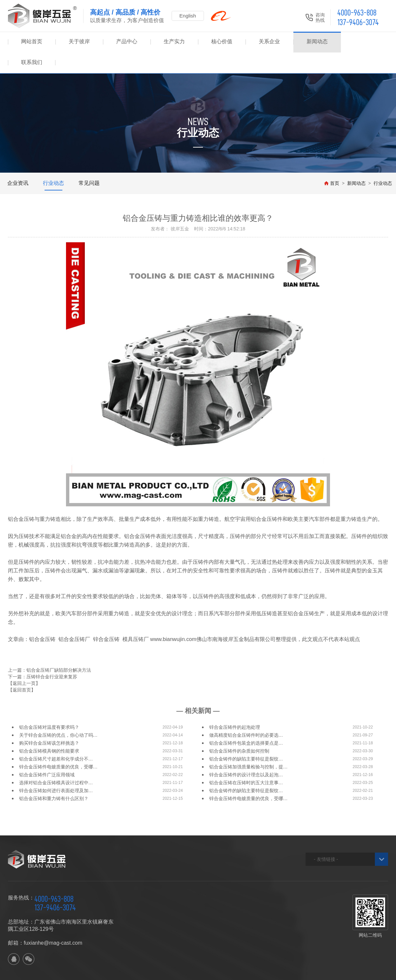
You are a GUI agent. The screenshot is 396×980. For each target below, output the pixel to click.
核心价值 (222, 42)
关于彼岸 (79, 42)
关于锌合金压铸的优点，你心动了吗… (58, 714)
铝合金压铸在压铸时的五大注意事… (246, 762)
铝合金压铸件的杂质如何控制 (239, 730)
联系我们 (364, 42)
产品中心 (127, 42)
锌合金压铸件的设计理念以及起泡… (246, 754)
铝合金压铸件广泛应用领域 (47, 754)
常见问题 (89, 162)
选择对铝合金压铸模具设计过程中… (56, 762)
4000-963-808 (357, 13)
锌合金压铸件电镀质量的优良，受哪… (58, 746)
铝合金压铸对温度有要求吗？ (49, 706)
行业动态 (53, 162)
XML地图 (127, 972)
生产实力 (174, 42)
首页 (332, 162)
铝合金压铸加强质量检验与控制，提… (248, 746)
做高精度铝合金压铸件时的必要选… (246, 714)
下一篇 (43, 656)
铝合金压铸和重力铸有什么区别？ (54, 778)
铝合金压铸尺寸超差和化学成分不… (56, 738)
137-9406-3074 (358, 22)
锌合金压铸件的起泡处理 (235, 706)
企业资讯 (18, 162)
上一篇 (49, 649)
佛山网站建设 (352, 972)
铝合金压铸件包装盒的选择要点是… (246, 722)
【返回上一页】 (24, 662)
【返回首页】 (22, 669)
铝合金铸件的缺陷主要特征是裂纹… (246, 738)
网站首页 (32, 42)
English (189, 16)
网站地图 (105, 972)
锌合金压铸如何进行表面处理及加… (56, 770)
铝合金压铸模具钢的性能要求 (49, 730)
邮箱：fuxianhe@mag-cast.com (45, 922)
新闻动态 (317, 42)
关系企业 (269, 42)
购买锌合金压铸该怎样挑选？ (49, 722)
